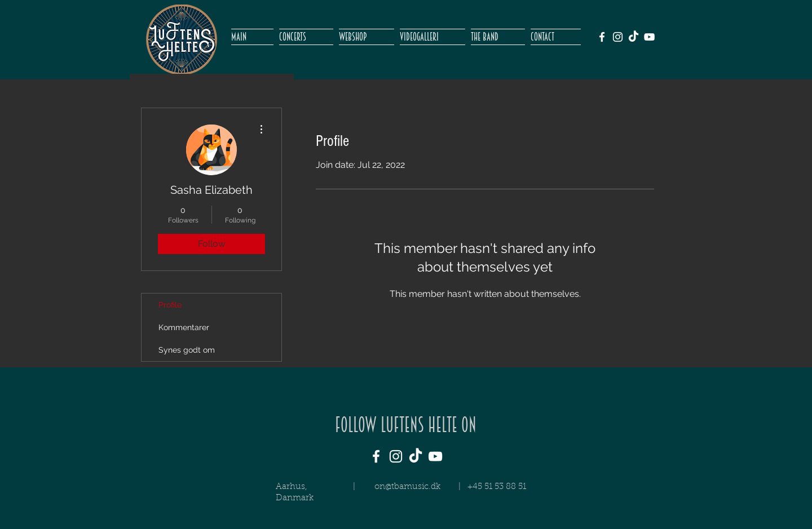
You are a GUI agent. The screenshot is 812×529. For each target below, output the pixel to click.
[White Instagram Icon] (618, 37)
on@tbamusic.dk (407, 487)
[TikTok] (634, 37)
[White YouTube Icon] (649, 37)
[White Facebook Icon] (602, 37)
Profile (170, 305)
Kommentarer (184, 327)
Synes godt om (187, 350)
